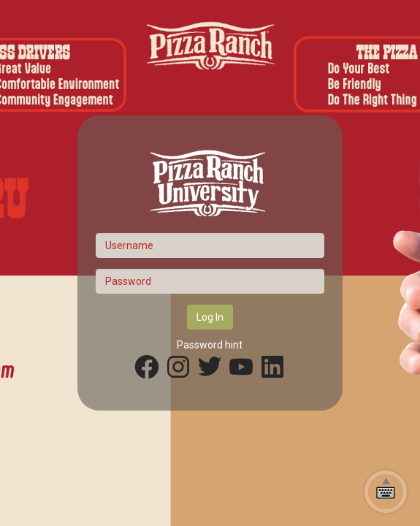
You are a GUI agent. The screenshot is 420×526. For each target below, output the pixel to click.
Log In (210, 317)
